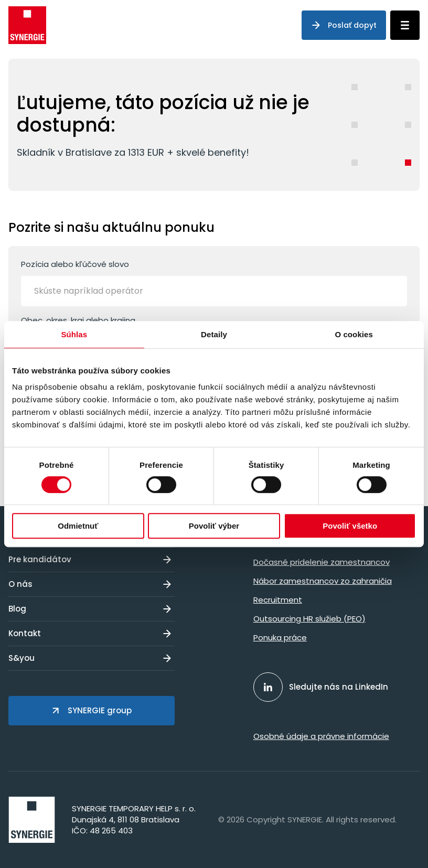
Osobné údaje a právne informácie (321, 736)
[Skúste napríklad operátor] (102, 291)
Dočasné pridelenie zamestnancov (322, 562)
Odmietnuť (78, 526)
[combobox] (214, 291)
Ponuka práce (280, 637)
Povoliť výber (214, 526)
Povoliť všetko (350, 526)
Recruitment (278, 600)
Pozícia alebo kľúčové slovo (214, 282)
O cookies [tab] (354, 334)
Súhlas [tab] (74, 334)
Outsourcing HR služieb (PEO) (309, 619)
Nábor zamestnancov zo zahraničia (323, 581)
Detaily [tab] (214, 334)
